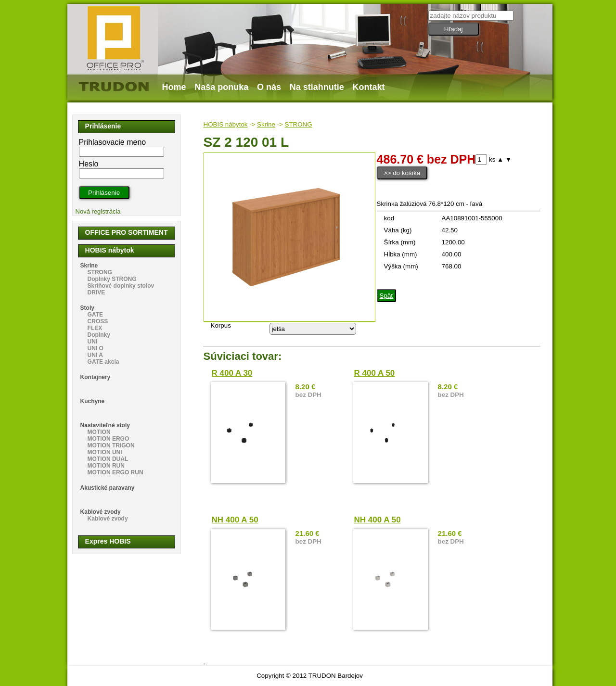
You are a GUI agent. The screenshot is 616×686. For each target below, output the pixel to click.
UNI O (96, 348)
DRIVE (96, 292)
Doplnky (99, 335)
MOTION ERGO (109, 439)
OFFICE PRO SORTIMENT (127, 232)
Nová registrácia (98, 211)
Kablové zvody (101, 512)
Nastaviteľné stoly (105, 425)
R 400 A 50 (375, 373)
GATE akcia (103, 362)
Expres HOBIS (108, 541)
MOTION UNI (105, 452)
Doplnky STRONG (112, 279)
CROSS (98, 321)
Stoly (87, 308)
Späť (387, 296)
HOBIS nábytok (226, 124)
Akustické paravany (108, 488)
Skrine (266, 124)
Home (174, 87)
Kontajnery (96, 377)
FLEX (95, 328)
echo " (313, 329)
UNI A (95, 355)
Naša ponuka (221, 87)
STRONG (299, 124)
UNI (93, 342)
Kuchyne (93, 401)
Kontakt (369, 87)
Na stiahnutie (317, 87)
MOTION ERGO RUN (115, 472)
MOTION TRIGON (111, 445)
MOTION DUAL (108, 459)
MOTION (99, 432)
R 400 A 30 (232, 373)
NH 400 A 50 (235, 520)
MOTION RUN (106, 466)
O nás (269, 87)
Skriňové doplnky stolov (121, 286)
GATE (95, 315)
